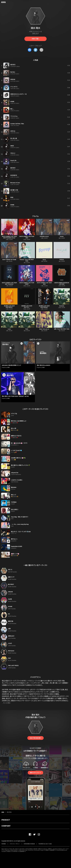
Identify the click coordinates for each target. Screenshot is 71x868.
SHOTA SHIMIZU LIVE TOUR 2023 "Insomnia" (9, 283)
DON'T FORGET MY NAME (9, 260)
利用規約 (4, 844)
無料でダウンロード (35, 773)
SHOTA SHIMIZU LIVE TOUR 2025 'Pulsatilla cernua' (9, 237)
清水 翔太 (9, 812)
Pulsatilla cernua (44, 237)
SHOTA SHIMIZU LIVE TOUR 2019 (44, 283)
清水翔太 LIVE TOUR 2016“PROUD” (44, 307)
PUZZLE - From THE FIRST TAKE (27, 260)
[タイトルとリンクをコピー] (41, 50)
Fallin (27, 329)
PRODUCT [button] (6, 820)
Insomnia (62, 306)
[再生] (6, 66)
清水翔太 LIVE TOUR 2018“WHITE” (9, 307)
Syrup (44, 260)
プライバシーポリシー (15, 844)
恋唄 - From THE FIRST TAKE (62, 329)
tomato (62, 237)
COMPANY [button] (6, 826)
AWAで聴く (35, 39)
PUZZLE (62, 260)
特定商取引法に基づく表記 (45, 844)
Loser (9, 329)
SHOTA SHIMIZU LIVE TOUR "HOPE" (27, 283)
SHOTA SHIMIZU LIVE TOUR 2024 (27, 237)
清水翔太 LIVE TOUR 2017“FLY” (27, 307)
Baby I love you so (44, 329)
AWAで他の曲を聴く (35, 738)
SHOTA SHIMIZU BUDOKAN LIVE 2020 (62, 283)
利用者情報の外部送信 (29, 844)
